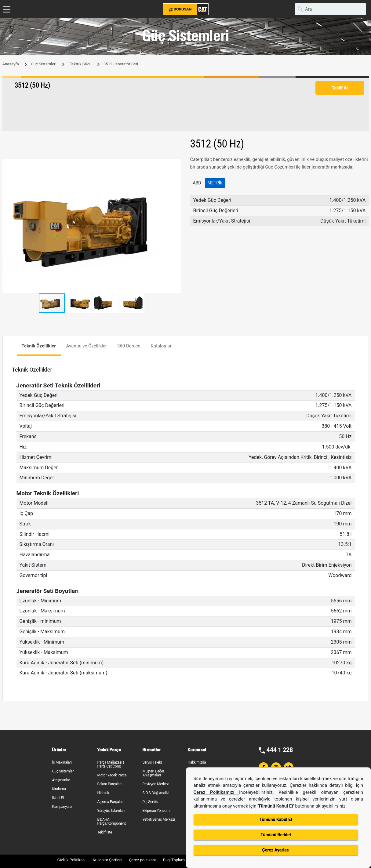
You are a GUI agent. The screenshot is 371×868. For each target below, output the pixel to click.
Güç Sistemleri (44, 64)
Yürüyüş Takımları (111, 811)
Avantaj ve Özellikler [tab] (87, 346)
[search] (330, 9)
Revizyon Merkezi (156, 784)
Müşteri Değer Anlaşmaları (153, 773)
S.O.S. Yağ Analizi (156, 793)
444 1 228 (280, 750)
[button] (176, 164)
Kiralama (59, 789)
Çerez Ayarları (276, 850)
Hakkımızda (197, 762)
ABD (197, 183)
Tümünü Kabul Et (276, 819)
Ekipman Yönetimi (156, 811)
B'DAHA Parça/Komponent (111, 821)
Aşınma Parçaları (110, 802)
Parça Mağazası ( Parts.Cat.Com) (111, 764)
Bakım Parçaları (109, 784)
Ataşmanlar (61, 780)
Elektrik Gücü (80, 64)
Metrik (215, 183)
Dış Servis (150, 802)
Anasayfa (11, 64)
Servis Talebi (152, 762)
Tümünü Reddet (276, 835)
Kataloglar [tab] (161, 346)
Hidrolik (103, 793)
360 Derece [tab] (129, 346)
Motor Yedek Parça (112, 775)
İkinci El (58, 798)
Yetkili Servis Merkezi (158, 819)
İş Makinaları (62, 762)
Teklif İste (104, 832)
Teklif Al (340, 88)
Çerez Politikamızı (216, 792)
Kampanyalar (62, 807)
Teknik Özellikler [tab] (39, 346)
